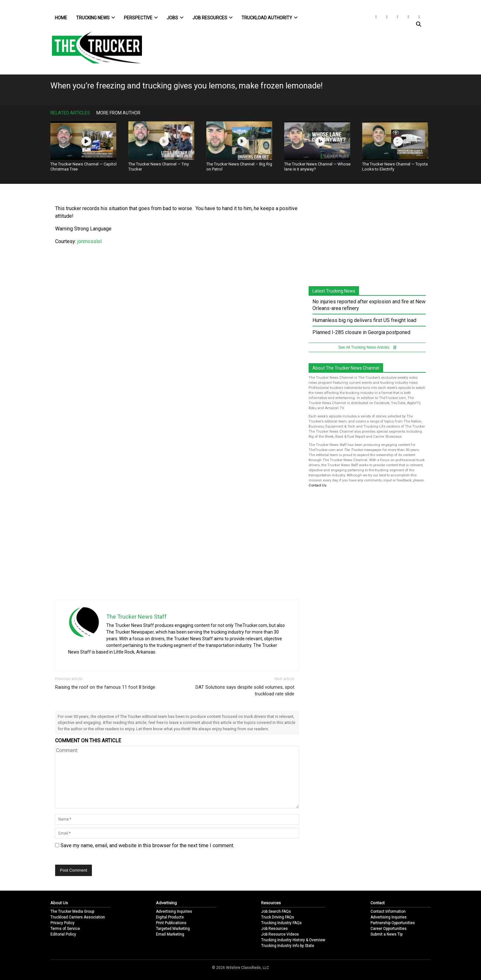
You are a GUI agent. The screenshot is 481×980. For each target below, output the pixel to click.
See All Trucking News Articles (367, 347)
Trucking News (96, 18)
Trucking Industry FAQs (281, 923)
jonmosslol (89, 241)
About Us (59, 903)
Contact (378, 903)
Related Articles (70, 113)
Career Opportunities (388, 929)
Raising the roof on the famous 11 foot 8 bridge (105, 687)
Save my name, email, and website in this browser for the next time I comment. (147, 845)
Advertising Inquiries (174, 912)
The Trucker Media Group (72, 912)
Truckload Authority (269, 18)
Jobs (175, 18)
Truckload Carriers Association (78, 917)
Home (61, 18)
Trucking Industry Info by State (288, 946)
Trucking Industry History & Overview (293, 940)
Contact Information (388, 912)
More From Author (118, 113)
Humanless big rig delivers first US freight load (364, 320)
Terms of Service (65, 929)
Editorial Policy (63, 934)
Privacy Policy (62, 923)
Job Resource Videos (280, 934)
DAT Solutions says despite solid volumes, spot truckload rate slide (245, 690)
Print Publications (171, 923)
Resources (271, 903)
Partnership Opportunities (393, 923)
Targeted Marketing (173, 929)
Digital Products (170, 917)
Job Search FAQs (276, 912)
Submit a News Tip (386, 934)
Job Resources (212, 18)
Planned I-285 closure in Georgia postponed (361, 332)
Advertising (166, 903)
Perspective (141, 18)
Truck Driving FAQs (278, 917)
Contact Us (317, 485)
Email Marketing (170, 934)
